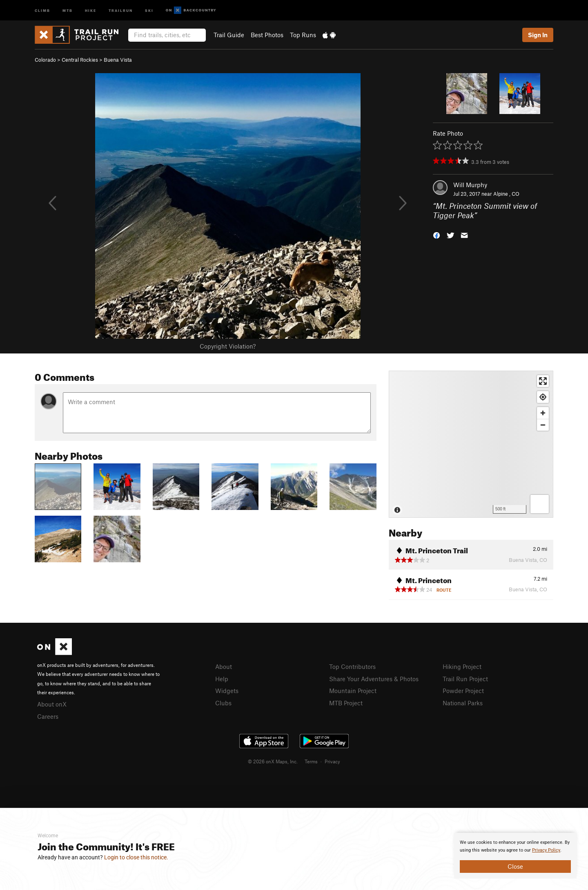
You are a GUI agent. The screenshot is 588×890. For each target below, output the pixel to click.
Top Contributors (352, 666)
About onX (52, 704)
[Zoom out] (543, 425)
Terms (311, 761)
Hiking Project (462, 666)
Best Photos (267, 35)
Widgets (227, 691)
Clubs (223, 703)
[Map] (471, 444)
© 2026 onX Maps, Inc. (273, 761)
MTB (68, 10)
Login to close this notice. (136, 857)
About (224, 666)
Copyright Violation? (228, 346)
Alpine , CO (506, 194)
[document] (515, 856)
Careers (48, 716)
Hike (91, 10)
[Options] (540, 504)
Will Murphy (470, 185)
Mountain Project (353, 691)
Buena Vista (118, 60)
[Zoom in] (543, 413)
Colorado (45, 60)
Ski (149, 10)
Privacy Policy (546, 850)
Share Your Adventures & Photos (374, 679)
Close (515, 866)
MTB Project (346, 703)
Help (222, 679)
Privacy (332, 761)
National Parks (463, 703)
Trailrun (121, 10)
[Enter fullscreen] (543, 381)
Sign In (538, 35)
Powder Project (463, 691)
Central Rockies (80, 60)
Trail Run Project (465, 679)
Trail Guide (229, 35)
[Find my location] (543, 397)
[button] (437, 234)
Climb (42, 10)
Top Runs (303, 35)
